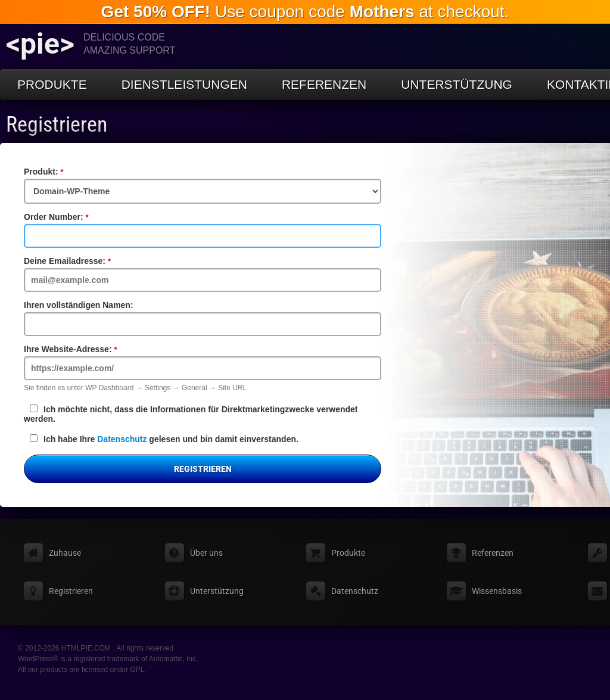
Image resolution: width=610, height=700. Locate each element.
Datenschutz (122, 439)
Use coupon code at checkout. (305, 12)
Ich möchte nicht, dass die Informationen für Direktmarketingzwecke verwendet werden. (191, 414)
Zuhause (65, 553)
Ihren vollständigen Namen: (79, 305)
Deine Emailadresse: (88, 261)
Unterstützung (457, 84)
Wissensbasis (497, 591)
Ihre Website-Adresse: (91, 349)
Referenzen (324, 84)
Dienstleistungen (184, 84)
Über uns (206, 553)
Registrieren (57, 125)
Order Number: (76, 217)
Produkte (52, 84)
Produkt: (64, 172)
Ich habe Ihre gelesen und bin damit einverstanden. (164, 439)
